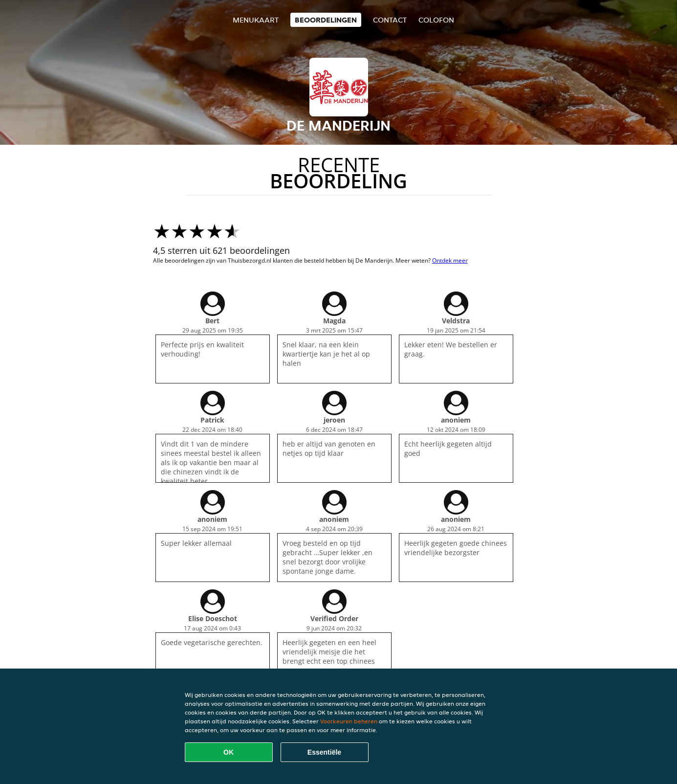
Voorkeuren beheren (349, 721)
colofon (436, 20)
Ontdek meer (450, 260)
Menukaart (256, 20)
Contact (390, 20)
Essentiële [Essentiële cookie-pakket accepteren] (324, 752)
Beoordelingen (326, 20)
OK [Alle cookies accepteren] (229, 752)
